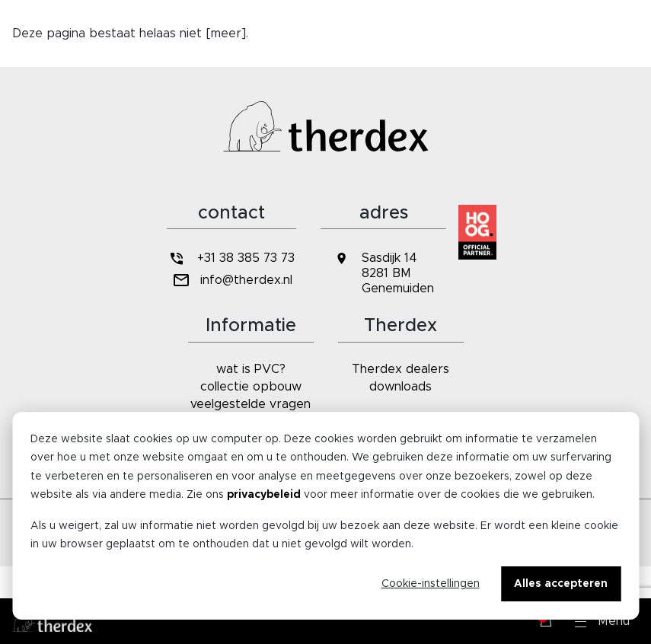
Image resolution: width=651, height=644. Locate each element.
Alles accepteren (561, 584)
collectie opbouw (251, 387)
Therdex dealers (400, 369)
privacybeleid (264, 495)
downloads (400, 387)
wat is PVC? (251, 369)
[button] (602, 621)
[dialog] (325, 516)
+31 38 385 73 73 (231, 258)
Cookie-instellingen (431, 584)
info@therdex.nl (231, 281)
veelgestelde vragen (251, 404)
